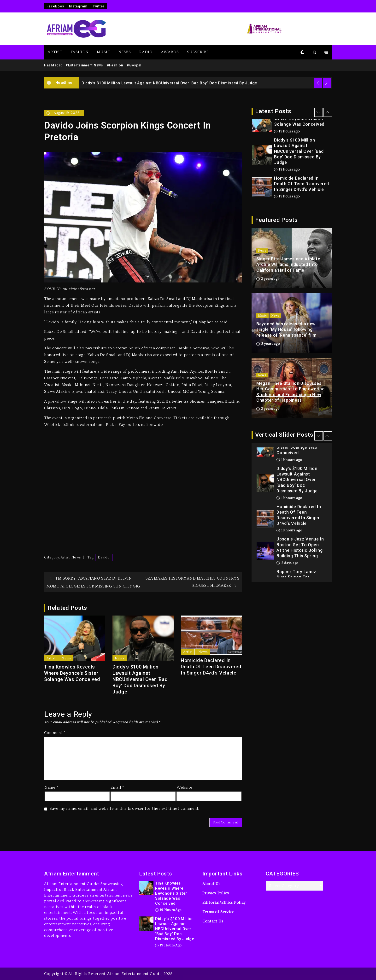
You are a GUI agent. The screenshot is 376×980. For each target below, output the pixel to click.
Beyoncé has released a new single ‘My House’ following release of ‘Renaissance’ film (287, 329)
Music (262, 316)
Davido (104, 557)
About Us (211, 884)
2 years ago (268, 344)
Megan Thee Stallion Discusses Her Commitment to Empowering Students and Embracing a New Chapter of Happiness (291, 392)
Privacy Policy (216, 893)
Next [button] (327, 83)
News (76, 557)
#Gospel (134, 65)
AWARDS (170, 52)
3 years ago (268, 279)
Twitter (98, 6)
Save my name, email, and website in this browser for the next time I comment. (124, 809)
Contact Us (213, 921)
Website (184, 787)
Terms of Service (218, 912)
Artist (65, 557)
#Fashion (115, 65)
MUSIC (103, 52)
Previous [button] (318, 83)
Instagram (78, 6)
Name (51, 787)
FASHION (80, 52)
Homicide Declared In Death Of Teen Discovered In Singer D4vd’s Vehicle (211, 667)
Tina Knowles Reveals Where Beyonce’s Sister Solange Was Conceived (72, 673)
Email (117, 787)
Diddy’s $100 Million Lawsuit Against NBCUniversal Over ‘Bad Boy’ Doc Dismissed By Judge (169, 83)
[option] (205, 83)
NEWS (125, 52)
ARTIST (55, 52)
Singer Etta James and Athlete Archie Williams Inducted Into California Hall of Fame (288, 264)
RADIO (146, 52)
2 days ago (288, 563)
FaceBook (55, 6)
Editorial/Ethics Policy (224, 903)
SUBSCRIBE (198, 52)
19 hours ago (287, 132)
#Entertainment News (84, 65)
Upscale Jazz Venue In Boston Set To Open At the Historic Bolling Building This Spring (300, 548)
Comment (55, 733)
